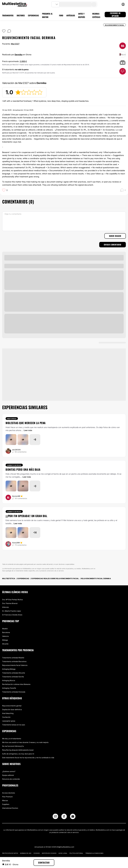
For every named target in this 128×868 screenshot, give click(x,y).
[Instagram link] (55, 817)
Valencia (5, 636)
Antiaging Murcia (9, 680)
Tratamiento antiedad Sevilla (13, 677)
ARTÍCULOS (71, 15)
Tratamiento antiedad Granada (14, 692)
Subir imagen (115, 236)
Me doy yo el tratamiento (12, 739)
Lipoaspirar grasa (9, 721)
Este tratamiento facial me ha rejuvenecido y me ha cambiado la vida (28, 758)
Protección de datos (10, 853)
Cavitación (6, 717)
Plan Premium (7, 797)
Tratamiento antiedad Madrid (13, 658)
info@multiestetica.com (65, 847)
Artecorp (5, 607)
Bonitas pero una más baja (23, 469)
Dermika (19, 55)
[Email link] (73, 816)
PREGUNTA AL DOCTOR (47, 15)
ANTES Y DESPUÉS (82, 15)
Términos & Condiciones (94, 853)
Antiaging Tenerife (9, 688)
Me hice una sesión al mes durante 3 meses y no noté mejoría (25, 742)
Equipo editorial (8, 775)
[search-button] (94, 4)
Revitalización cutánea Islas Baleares (16, 684)
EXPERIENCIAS (33, 15)
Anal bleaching (8, 713)
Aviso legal (63, 853)
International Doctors (10, 808)
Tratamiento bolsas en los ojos (14, 725)
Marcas (5, 800)
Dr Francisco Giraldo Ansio (12, 615)
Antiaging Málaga (9, 669)
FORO (61, 15)
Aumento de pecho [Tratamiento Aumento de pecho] (14, 465)
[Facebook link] (64, 817)
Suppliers (6, 804)
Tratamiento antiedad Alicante (14, 673)
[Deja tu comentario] (64, 221)
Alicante (5, 644)
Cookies (37, 853)
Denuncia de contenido (11, 779)
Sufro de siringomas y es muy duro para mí (18, 754)
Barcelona (6, 632)
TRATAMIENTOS (8, 15)
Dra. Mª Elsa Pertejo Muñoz (12, 600)
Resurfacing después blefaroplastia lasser (18, 750)
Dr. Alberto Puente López (12, 611)
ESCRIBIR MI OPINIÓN (115, 15)
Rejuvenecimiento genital (12, 706)
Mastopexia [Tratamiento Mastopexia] (12, 419)
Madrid (5, 629)
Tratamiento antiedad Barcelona (14, 661)
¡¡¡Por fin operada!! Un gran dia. (27, 516)
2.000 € (23, 61)
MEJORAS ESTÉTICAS (96, 15)
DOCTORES (21, 15)
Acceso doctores (9, 793)
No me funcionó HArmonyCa (13, 746)
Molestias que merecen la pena (26, 423)
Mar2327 (15, 44)
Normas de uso (26, 853)
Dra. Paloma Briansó (10, 603)
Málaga (5, 640)
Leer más (28, 430)
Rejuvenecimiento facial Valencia (15, 665)
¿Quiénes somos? (9, 771)
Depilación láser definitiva (12, 710)
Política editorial (76, 853)
